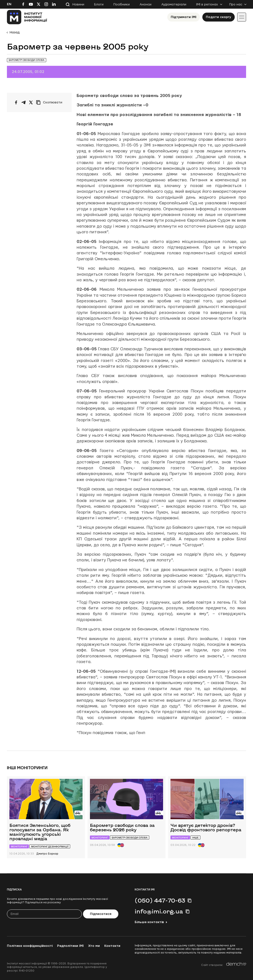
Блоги (99, 4)
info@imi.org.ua (159, 911)
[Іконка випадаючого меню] (242, 17)
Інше (195, 838)
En (9, 4)
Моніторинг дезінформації (50, 847)
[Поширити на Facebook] (16, 102)
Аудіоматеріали (174, 4)
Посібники (122, 4)
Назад (15, 32)
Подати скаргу (219, 17)
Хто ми (94, 946)
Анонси (146, 4)
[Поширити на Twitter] (31, 102)
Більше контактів (149, 922)
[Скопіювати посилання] (50, 102)
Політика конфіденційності (30, 946)
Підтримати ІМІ (184, 17)
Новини (78, 4)
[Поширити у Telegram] (23, 102)
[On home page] (27, 17)
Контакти (112, 946)
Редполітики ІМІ (70, 946)
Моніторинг (19, 847)
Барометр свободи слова (27, 60)
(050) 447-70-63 (160, 900)
